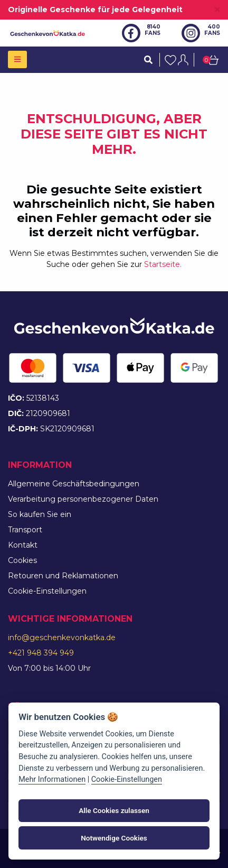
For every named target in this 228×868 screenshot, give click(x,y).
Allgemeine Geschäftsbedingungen (74, 484)
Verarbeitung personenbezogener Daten (83, 499)
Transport (25, 530)
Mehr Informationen (52, 779)
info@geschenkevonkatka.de (62, 638)
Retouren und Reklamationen (63, 576)
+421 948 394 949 (41, 653)
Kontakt (23, 545)
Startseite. (163, 264)
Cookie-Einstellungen (47, 591)
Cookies (22, 560)
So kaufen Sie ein (40, 514)
